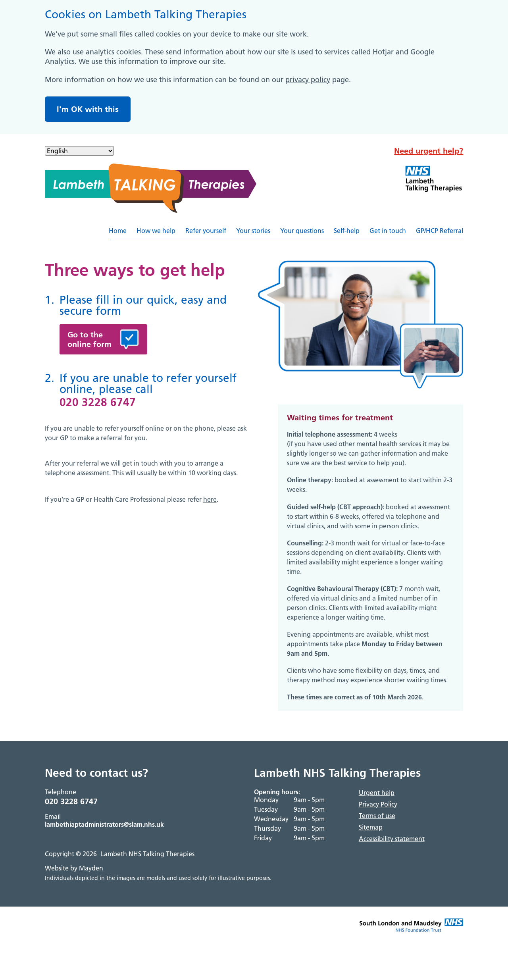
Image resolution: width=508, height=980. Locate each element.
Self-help (347, 231)
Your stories (253, 231)
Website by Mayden (74, 868)
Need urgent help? (429, 151)
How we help (156, 231)
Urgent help (377, 793)
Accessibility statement (392, 839)
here (210, 499)
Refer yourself (206, 231)
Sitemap (371, 827)
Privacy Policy (378, 804)
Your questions (302, 231)
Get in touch (388, 231)
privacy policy (308, 80)
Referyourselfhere (463, 234)
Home (118, 231)
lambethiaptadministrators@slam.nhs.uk (104, 824)
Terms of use (377, 816)
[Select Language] (79, 151)
